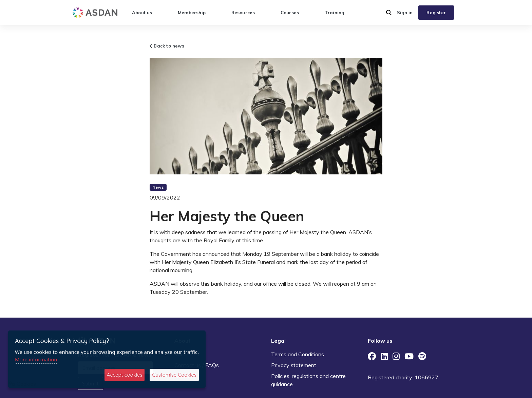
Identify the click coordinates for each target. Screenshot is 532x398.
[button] (389, 13)
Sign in (405, 13)
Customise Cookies (174, 375)
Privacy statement (294, 365)
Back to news (167, 46)
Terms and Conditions (298, 354)
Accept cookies (125, 375)
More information (36, 359)
